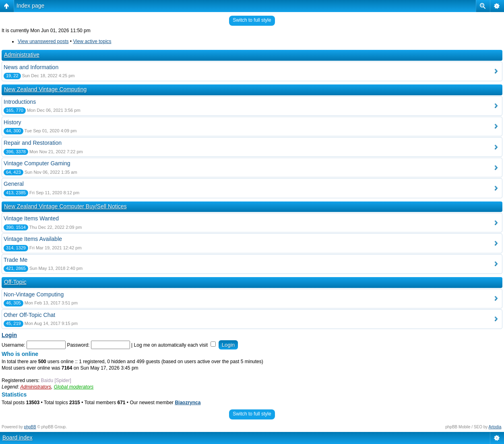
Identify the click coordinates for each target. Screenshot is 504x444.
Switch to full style (252, 20)
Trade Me (15, 260)
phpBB (30, 427)
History (12, 122)
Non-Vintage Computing (34, 294)
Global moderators (74, 387)
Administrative (22, 55)
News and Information (31, 67)
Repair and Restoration (33, 143)
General (14, 184)
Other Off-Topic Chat (29, 315)
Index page (30, 6)
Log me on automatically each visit (175, 345)
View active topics (92, 41)
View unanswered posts (43, 41)
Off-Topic (15, 282)
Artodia (495, 427)
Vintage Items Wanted (31, 218)
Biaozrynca (188, 403)
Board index (18, 438)
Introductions (20, 102)
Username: (13, 345)
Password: (78, 345)
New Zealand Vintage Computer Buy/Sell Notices (65, 206)
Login (9, 335)
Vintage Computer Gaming (37, 163)
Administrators (36, 387)
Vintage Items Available (33, 239)
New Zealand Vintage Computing (45, 89)
